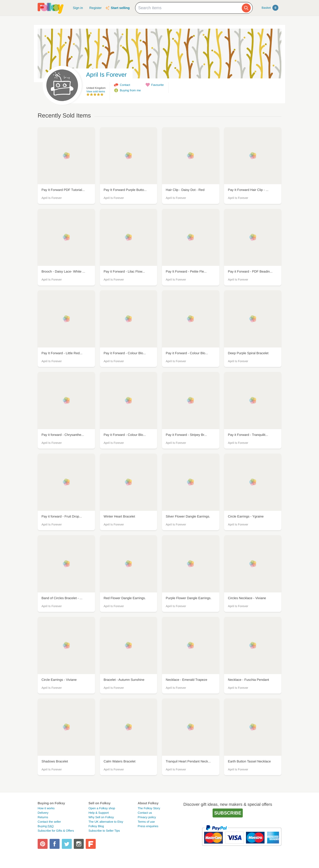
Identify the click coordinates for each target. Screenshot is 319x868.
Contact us (145, 813)
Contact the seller (49, 822)
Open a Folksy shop (102, 808)
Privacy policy (147, 817)
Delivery (43, 813)
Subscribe (228, 813)
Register (96, 8)
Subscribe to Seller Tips (104, 831)
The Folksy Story (149, 808)
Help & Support (99, 813)
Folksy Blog (96, 826)
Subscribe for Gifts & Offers (56, 831)
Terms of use (146, 822)
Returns (43, 817)
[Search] (246, 8)
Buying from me (130, 90)
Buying (46, 826)
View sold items (96, 92)
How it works (46, 808)
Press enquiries (148, 826)
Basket (270, 8)
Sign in (78, 8)
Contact (125, 85)
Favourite (158, 85)
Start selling (120, 8)
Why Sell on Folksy (101, 817)
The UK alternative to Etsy (106, 822)
